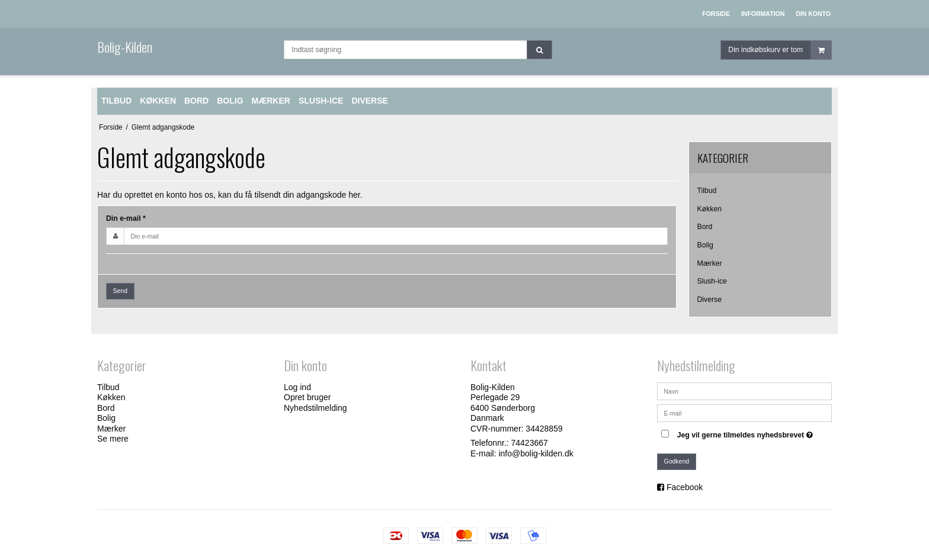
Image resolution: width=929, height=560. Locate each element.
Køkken (710, 209)
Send (121, 291)
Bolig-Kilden (125, 47)
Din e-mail (126, 218)
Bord (705, 227)
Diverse (710, 300)
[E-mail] (744, 412)
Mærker (710, 263)
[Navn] (744, 390)
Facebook (685, 487)
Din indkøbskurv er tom (780, 50)
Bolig (705, 245)
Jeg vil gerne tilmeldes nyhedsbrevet (747, 433)
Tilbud (707, 191)
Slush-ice (712, 281)
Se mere (113, 439)
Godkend (677, 461)
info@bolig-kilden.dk (536, 453)
